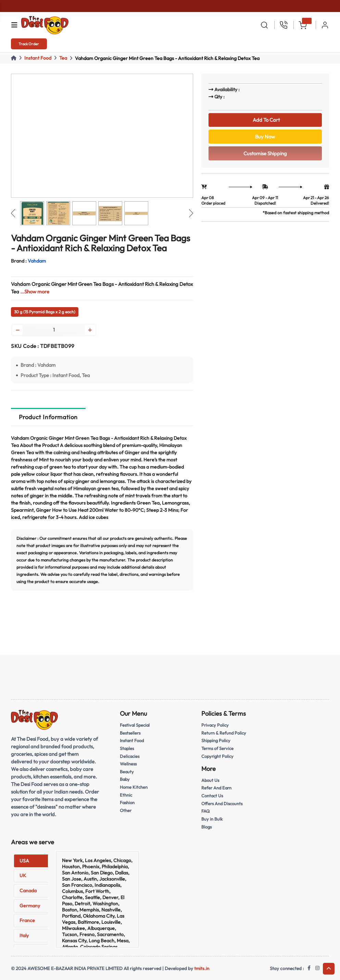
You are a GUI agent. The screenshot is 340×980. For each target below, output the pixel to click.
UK (23, 875)
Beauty (127, 772)
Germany (30, 906)
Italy (24, 935)
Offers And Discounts (222, 803)
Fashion (127, 802)
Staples (127, 748)
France (27, 920)
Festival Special (135, 725)
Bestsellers (130, 733)
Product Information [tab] (48, 417)
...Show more (35, 292)
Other (126, 810)
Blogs (206, 827)
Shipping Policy (216, 740)
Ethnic (126, 795)
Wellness (128, 764)
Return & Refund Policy (224, 733)
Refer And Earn (216, 788)
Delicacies (130, 756)
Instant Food (38, 58)
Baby (125, 779)
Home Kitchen (134, 787)
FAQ (205, 811)
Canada (28, 891)
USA (24, 861)
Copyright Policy (217, 756)
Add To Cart (265, 120)
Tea (63, 58)
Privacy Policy (215, 725)
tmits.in (202, 968)
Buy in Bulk (212, 819)
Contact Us (212, 796)
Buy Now (265, 137)
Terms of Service (217, 748)
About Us (210, 780)
